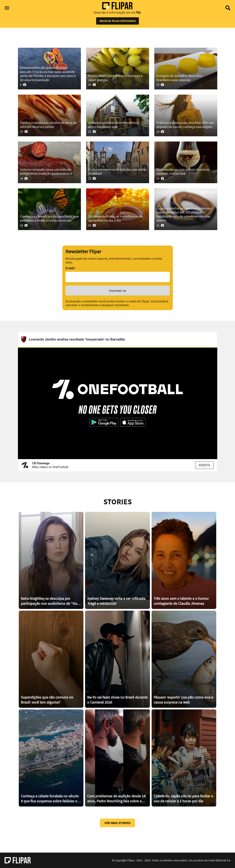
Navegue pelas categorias (117, 21)
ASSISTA (204, 465)
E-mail (71, 268)
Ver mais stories (117, 823)
